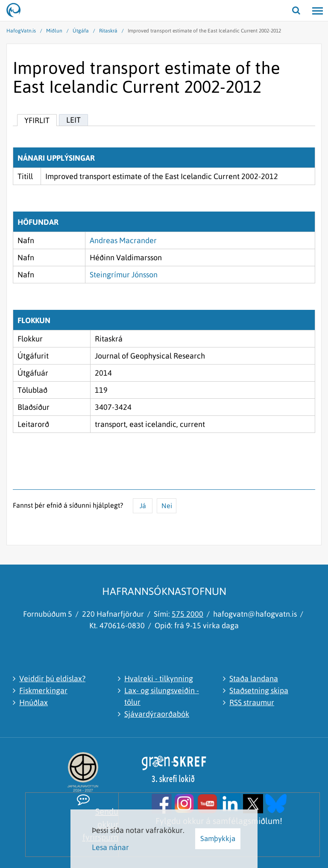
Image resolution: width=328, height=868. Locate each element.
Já (143, 506)
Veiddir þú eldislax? (52, 678)
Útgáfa (81, 31)
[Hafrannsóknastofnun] (17, 11)
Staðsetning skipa (259, 690)
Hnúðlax (34, 702)
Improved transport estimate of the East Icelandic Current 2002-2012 (204, 31)
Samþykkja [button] (218, 839)
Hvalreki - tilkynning (159, 678)
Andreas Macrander (123, 240)
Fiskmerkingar (43, 690)
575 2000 (187, 614)
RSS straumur (252, 702)
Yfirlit (37, 120)
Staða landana (254, 678)
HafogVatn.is (21, 31)
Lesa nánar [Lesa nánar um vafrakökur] (110, 847)
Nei (167, 506)
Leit (73, 120)
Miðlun (54, 31)
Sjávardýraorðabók (157, 714)
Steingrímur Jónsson (124, 275)
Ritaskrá (108, 31)
